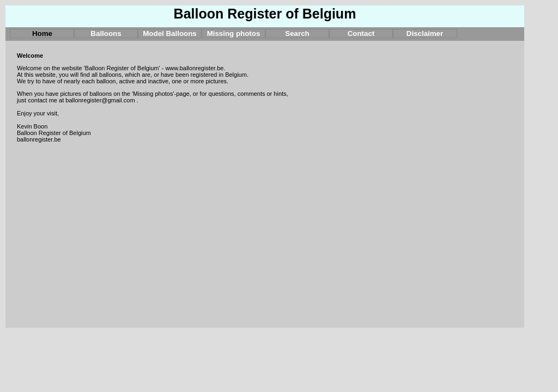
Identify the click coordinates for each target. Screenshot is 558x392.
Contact (361, 33)
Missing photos (234, 33)
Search (297, 33)
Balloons (106, 33)
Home (42, 33)
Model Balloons (169, 33)
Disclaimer (425, 33)
